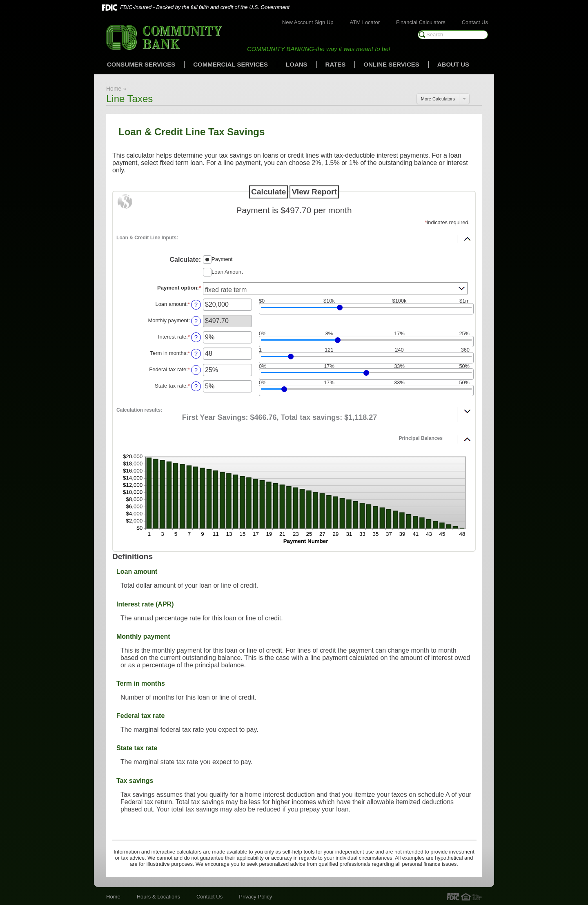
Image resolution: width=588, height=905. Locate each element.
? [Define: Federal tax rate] (196, 370)
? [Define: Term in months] (196, 354)
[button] (294, 236)
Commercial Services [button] (231, 64)
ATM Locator (365, 22)
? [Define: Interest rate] (196, 337)
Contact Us (475, 22)
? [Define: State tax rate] (196, 386)
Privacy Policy (255, 897)
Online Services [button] (391, 64)
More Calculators (438, 99)
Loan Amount (227, 271)
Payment (222, 259)
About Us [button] (453, 64)
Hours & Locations (158, 897)
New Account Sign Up (308, 22)
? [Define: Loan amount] (196, 305)
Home (113, 897)
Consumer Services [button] (141, 64)
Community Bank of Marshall (164, 37)
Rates (336, 64)
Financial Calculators (421, 22)
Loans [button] (297, 64)
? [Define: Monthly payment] (196, 321)
